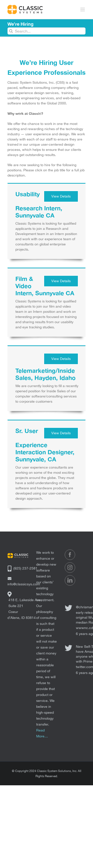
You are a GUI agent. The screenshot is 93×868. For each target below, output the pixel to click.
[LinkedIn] (70, 580)
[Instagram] (70, 568)
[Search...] (46, 31)
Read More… (42, 733)
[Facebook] (70, 555)
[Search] (11, 31)
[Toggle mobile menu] (83, 10)
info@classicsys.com (24, 584)
